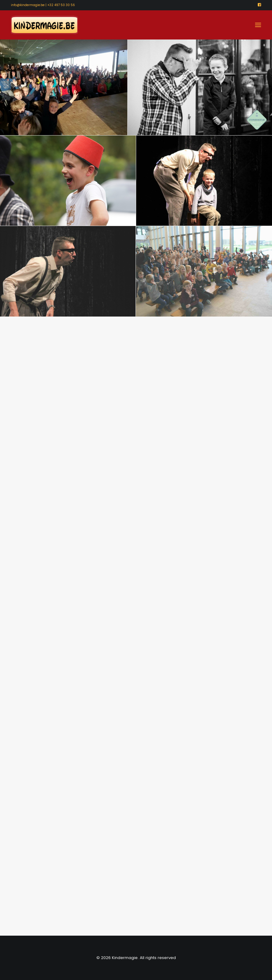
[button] (259, 5)
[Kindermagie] (44, 25)
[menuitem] (259, 5)
